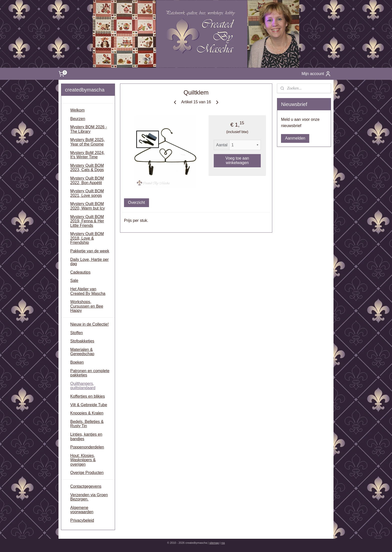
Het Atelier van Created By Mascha (88, 291)
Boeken (77, 362)
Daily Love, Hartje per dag (89, 262)
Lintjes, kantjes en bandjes (86, 437)
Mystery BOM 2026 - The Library (89, 129)
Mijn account (316, 74)
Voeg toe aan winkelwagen (237, 160)
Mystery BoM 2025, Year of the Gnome (87, 142)
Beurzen (78, 119)
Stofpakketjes (82, 341)
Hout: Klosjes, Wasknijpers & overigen (83, 460)
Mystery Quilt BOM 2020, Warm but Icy (87, 206)
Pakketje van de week (90, 251)
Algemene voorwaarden (82, 510)
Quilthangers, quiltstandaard (83, 386)
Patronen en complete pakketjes (90, 373)
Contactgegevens (86, 486)
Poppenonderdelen (87, 447)
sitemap (214, 543)
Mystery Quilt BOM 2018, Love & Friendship (87, 238)
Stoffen (76, 333)
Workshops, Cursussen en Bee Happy (87, 306)
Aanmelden (295, 138)
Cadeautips (80, 272)
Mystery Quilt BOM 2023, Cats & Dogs (87, 168)
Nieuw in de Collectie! (89, 324)
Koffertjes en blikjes (87, 396)
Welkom (77, 110)
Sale (74, 281)
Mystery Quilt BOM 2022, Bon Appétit (87, 180)
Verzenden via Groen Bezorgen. (89, 497)
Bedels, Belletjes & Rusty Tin (87, 424)
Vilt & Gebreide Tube (89, 405)
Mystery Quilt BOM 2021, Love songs (87, 193)
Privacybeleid (82, 520)
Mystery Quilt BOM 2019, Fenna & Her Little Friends (87, 221)
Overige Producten (87, 473)
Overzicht (136, 202)
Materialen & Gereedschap (82, 352)
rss (223, 543)
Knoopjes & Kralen (87, 413)
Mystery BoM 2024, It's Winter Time (87, 155)
